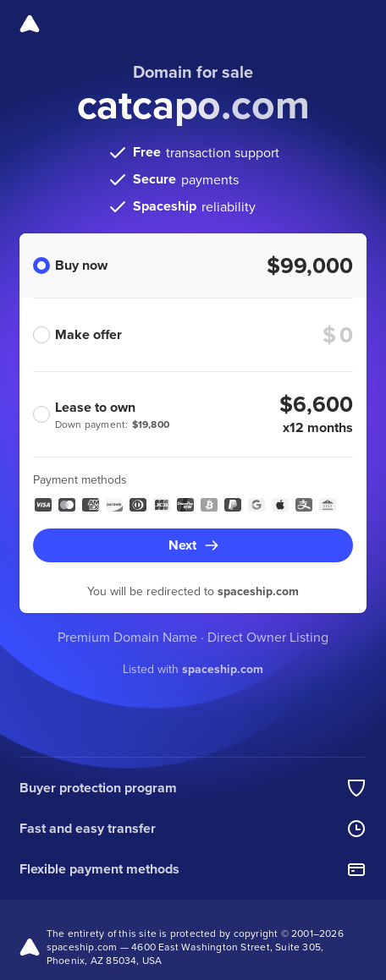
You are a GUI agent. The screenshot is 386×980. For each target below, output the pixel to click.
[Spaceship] (30, 24)
